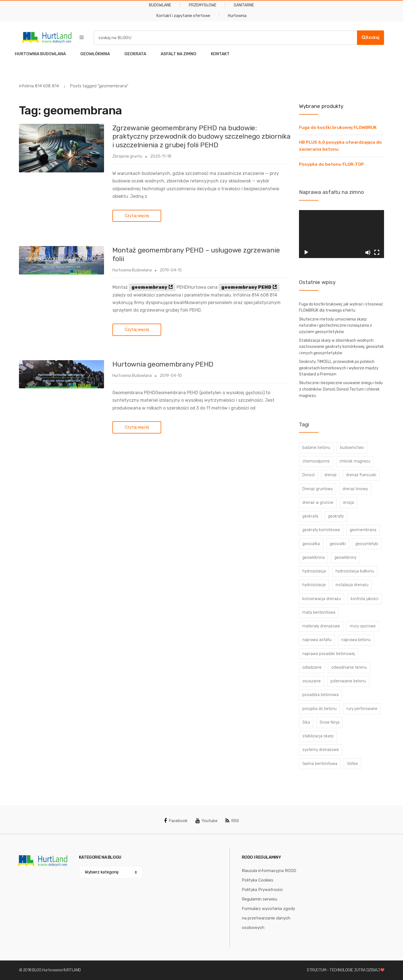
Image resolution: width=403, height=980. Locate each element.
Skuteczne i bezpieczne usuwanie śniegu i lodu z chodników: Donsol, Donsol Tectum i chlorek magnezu (341, 389)
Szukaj (371, 37)
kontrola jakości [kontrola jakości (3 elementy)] (365, 599)
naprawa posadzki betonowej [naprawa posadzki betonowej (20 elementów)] (329, 654)
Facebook (176, 821)
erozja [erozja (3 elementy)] (348, 503)
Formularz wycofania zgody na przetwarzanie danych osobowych (268, 918)
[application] (342, 234)
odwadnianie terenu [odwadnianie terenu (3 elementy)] (349, 667)
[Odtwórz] (306, 252)
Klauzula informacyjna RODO (269, 871)
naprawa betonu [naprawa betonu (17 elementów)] (356, 640)
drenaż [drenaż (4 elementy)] (330, 475)
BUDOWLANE (160, 5)
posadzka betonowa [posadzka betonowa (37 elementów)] (320, 695)
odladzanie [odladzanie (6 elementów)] (312, 667)
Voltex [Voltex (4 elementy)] (352, 764)
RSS (232, 821)
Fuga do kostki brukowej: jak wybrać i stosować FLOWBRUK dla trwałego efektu (341, 307)
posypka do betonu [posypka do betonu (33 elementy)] (319, 709)
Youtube (207, 821)
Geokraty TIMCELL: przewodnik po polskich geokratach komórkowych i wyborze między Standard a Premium (339, 368)
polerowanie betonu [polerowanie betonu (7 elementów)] (348, 681)
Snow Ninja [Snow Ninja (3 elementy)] (330, 722)
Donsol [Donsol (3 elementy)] (308, 475)
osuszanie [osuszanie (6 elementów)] (312, 681)
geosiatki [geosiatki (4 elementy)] (338, 544)
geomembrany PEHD (246, 287)
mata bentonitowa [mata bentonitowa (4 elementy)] (319, 612)
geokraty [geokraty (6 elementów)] (336, 516)
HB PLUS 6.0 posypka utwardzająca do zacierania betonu (340, 146)
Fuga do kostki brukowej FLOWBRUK (338, 127)
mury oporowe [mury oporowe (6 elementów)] (363, 626)
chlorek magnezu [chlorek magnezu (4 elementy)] (355, 461)
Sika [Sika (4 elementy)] (306, 722)
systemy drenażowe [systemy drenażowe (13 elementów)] (321, 750)
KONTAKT (220, 54)
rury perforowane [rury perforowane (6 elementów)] (362, 709)
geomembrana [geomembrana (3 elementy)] (363, 530)
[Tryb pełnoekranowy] (377, 252)
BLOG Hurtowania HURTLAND (56, 970)
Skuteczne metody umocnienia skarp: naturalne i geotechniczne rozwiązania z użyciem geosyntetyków (336, 326)
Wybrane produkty (321, 106)
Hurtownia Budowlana (132, 270)
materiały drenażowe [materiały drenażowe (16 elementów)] (321, 626)
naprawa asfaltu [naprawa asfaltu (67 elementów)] (317, 640)
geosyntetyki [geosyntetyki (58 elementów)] (367, 544)
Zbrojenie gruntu (127, 156)
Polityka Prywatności (262, 890)
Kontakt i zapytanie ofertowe (183, 16)
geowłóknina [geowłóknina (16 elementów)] (313, 558)
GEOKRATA (135, 54)
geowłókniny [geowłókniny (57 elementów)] (345, 558)
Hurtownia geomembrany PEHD (163, 364)
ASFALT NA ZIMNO (178, 54)
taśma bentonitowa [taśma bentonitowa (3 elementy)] (320, 764)
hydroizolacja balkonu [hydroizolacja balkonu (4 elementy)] (355, 571)
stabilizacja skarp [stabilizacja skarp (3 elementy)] (318, 736)
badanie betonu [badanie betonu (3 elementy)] (316, 448)
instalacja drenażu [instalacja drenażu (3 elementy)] (352, 585)
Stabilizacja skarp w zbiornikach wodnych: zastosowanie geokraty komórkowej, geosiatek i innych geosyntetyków (341, 347)
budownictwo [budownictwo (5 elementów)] (352, 448)
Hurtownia (237, 16)
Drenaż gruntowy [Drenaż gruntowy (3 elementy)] (318, 489)
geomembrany (149, 287)
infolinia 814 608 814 (39, 86)
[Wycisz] (368, 252)
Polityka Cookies (258, 880)
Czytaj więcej (137, 216)
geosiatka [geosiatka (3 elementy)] (311, 544)
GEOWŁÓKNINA (95, 54)
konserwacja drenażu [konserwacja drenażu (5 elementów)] (322, 599)
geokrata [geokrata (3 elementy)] (310, 516)
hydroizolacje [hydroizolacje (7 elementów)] (314, 585)
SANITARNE (244, 5)
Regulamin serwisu (260, 899)
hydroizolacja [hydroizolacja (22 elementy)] (314, 571)
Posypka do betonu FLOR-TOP (331, 164)
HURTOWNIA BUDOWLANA (40, 54)
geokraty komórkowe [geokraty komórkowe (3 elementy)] (321, 530)
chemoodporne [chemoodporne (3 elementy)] (316, 461)
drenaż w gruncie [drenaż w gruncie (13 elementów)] (318, 503)
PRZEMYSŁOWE (203, 5)
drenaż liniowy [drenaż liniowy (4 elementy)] (355, 489)
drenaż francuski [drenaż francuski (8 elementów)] (361, 475)
